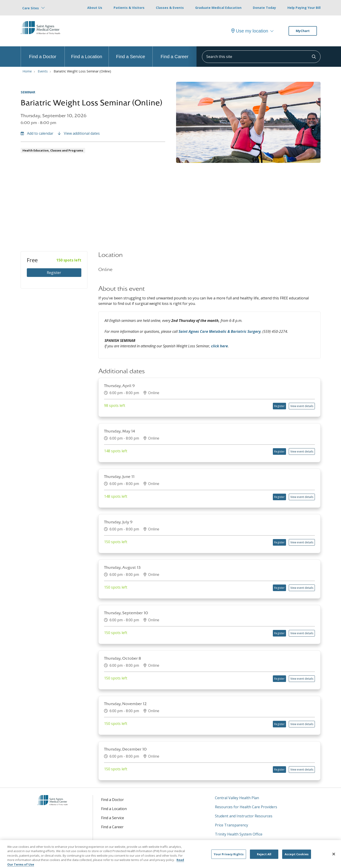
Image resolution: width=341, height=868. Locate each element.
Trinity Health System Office (239, 834)
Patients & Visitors (129, 8)
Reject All (264, 857)
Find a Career (174, 53)
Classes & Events (170, 8)
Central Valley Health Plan (237, 798)
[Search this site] (261, 57)
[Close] (334, 857)
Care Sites (31, 8)
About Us (95, 8)
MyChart (303, 31)
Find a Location (87, 53)
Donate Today (264, 8)
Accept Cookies (297, 857)
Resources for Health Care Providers (246, 807)
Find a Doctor (43, 53)
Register (54, 273)
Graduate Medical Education (218, 8)
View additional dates (79, 133)
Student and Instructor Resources (244, 816)
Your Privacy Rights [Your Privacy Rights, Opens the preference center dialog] (229, 857)
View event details (302, 406)
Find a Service (131, 53)
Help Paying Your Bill (304, 8)
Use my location (250, 31)
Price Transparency (231, 825)
